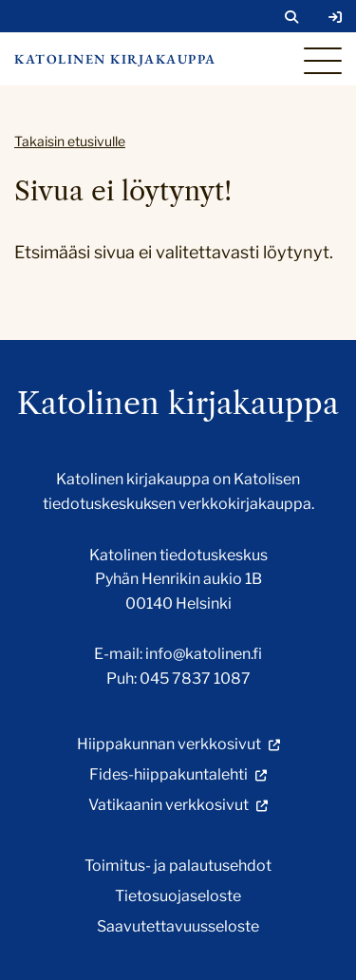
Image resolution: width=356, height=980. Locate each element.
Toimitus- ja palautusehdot (178, 866)
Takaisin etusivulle (70, 141)
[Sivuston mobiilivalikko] (323, 61)
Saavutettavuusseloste (178, 926)
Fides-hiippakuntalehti (169, 774)
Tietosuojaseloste (178, 896)
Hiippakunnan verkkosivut (169, 744)
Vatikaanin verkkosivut (169, 805)
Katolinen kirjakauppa (115, 59)
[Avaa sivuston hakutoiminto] (291, 17)
